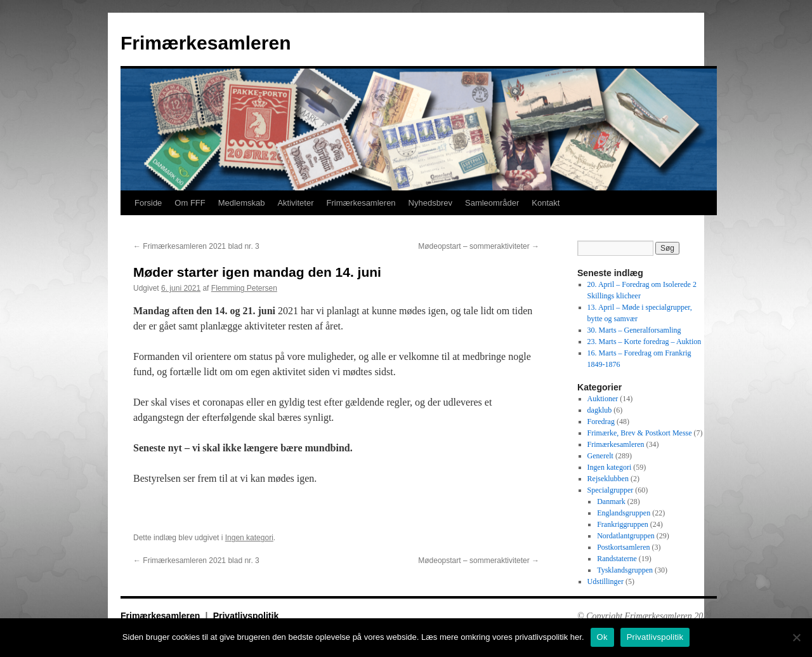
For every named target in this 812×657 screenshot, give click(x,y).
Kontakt (546, 203)
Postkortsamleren (623, 547)
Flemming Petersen (244, 288)
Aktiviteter (295, 203)
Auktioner (603, 399)
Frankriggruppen (623, 524)
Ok (602, 637)
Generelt (600, 456)
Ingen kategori (249, 538)
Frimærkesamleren (206, 43)
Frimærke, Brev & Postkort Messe (640, 433)
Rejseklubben (608, 479)
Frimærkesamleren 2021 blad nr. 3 (196, 246)
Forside (148, 203)
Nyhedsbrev (430, 203)
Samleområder (492, 203)
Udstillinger (606, 581)
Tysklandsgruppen (625, 570)
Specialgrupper (611, 490)
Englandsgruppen (624, 513)
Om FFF (190, 203)
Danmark (611, 501)
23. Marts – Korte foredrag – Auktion (645, 342)
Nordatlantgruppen (626, 536)
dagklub (600, 410)
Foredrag (601, 421)
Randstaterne (617, 559)
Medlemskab (242, 203)
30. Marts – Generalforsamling (634, 330)
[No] (796, 637)
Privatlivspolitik (246, 616)
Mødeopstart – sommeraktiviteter (479, 246)
